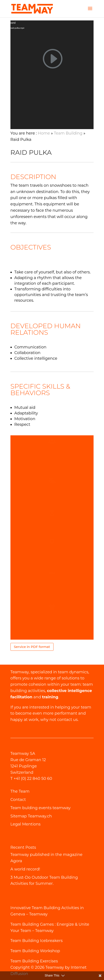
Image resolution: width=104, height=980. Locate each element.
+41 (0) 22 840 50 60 (33, 779)
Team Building (68, 133)
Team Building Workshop (35, 951)
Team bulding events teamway (40, 808)
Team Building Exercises (34, 961)
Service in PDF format (32, 647)
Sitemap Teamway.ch (31, 816)
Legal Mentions (25, 824)
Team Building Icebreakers (37, 941)
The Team (20, 791)
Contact (18, 800)
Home (44, 133)
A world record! (25, 869)
